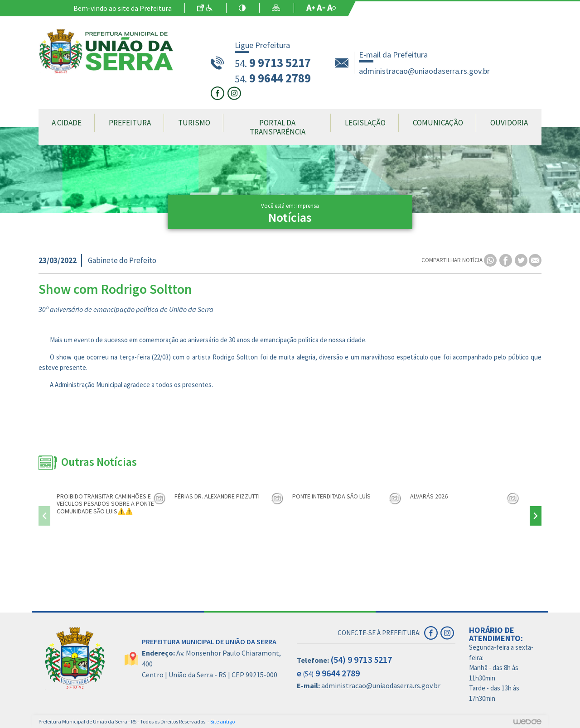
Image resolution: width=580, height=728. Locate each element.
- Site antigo (221, 721)
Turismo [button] (194, 123)
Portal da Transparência (278, 127)
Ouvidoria (509, 123)
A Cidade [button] (67, 123)
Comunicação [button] (438, 123)
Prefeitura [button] (130, 123)
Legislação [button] (365, 123)
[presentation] (44, 516)
